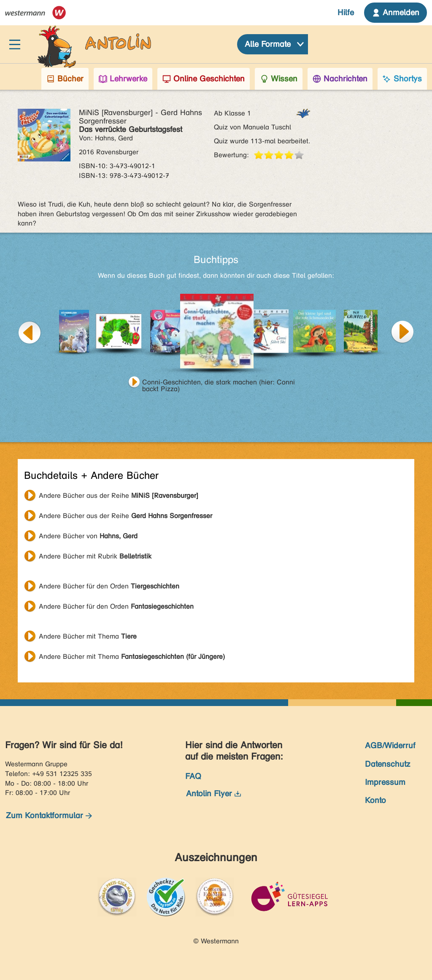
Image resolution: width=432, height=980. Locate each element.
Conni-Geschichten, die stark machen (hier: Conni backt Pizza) (219, 383)
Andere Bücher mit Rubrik (95, 556)
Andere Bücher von (88, 536)
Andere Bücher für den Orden (109, 586)
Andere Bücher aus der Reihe (119, 495)
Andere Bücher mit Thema (88, 636)
